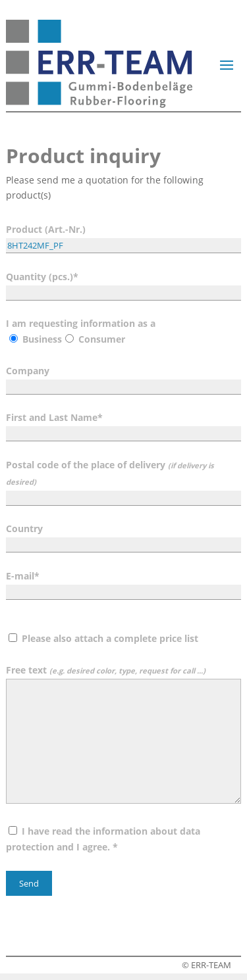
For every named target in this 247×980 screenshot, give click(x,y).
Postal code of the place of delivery (123, 481)
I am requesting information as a (81, 331)
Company (123, 379)
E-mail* (123, 584)
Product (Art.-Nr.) (123, 237)
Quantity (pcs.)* (123, 284)
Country (123, 536)
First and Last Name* (123, 425)
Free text (123, 735)
